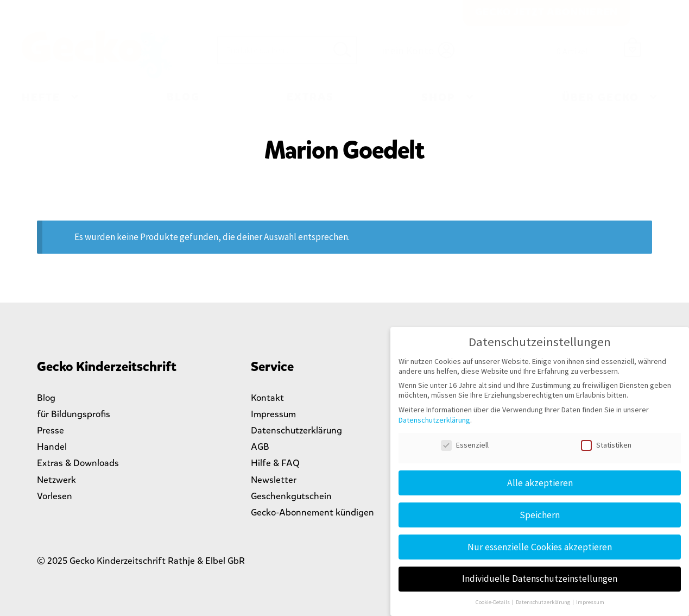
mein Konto (408, 51)
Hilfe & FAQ (275, 463)
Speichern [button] (540, 515)
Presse (50, 430)
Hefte (41, 98)
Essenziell (465, 445)
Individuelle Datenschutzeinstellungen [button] (540, 579)
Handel (52, 447)
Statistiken (606, 445)
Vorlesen (55, 496)
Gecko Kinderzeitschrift (96, 55)
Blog (183, 97)
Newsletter (274, 480)
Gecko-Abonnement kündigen (312, 513)
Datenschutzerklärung (296, 430)
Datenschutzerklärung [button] (543, 602)
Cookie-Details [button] (493, 602)
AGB (260, 447)
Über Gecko (600, 98)
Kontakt (267, 398)
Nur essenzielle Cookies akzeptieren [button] (540, 547)
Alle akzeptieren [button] (540, 483)
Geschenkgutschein (291, 496)
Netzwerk (56, 480)
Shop (438, 98)
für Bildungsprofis (74, 414)
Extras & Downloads (78, 463)
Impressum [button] (590, 602)
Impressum (273, 414)
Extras (310, 97)
